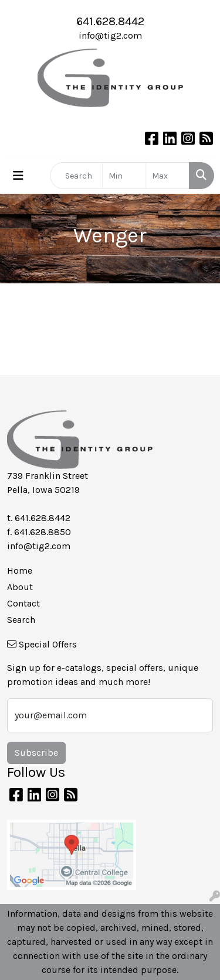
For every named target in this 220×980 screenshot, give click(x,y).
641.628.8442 (110, 21)
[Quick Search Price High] (167, 176)
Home (20, 570)
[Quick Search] (76, 176)
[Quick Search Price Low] (124, 176)
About (20, 587)
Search (21, 620)
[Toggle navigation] (18, 176)
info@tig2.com (110, 35)
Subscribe (36, 753)
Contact (23, 603)
